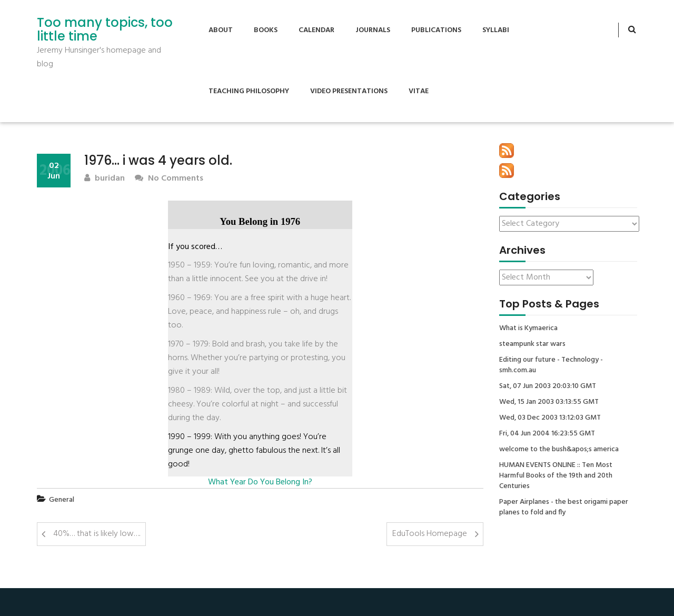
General (62, 500)
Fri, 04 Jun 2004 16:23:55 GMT (547, 434)
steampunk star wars (532, 344)
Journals (373, 30)
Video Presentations (349, 91)
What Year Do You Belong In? (260, 483)
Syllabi (496, 30)
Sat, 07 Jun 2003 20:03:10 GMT (548, 386)
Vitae (419, 91)
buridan (105, 179)
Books (266, 30)
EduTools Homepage (430, 534)
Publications (436, 30)
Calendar (316, 30)
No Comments (169, 179)
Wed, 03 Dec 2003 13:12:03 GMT (550, 418)
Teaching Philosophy (249, 91)
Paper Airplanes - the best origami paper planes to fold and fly (564, 508)
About (221, 30)
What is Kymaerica (528, 329)
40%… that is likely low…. (97, 534)
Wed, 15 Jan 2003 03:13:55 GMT (549, 402)
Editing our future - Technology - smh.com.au (551, 365)
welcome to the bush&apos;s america (559, 450)
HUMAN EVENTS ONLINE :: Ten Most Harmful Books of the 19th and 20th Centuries (556, 476)
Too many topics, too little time (105, 30)
